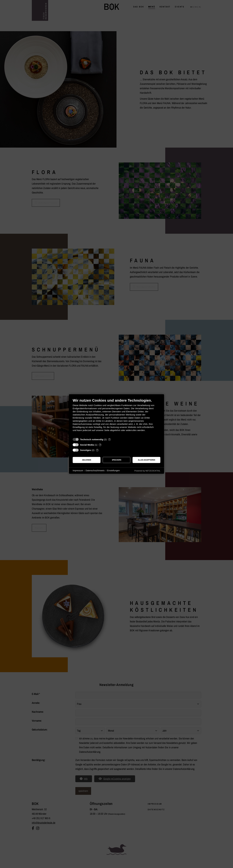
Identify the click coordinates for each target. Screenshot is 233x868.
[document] (116, 417)
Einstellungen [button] (113, 471)
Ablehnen (87, 460)
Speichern (117, 460)
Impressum (78, 471)
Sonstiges (86, 450)
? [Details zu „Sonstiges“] (97, 450)
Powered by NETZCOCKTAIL (147, 471)
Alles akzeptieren (147, 460)
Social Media (87, 445)
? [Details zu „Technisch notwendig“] (109, 439)
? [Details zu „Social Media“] (100, 445)
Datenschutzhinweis (95, 471)
